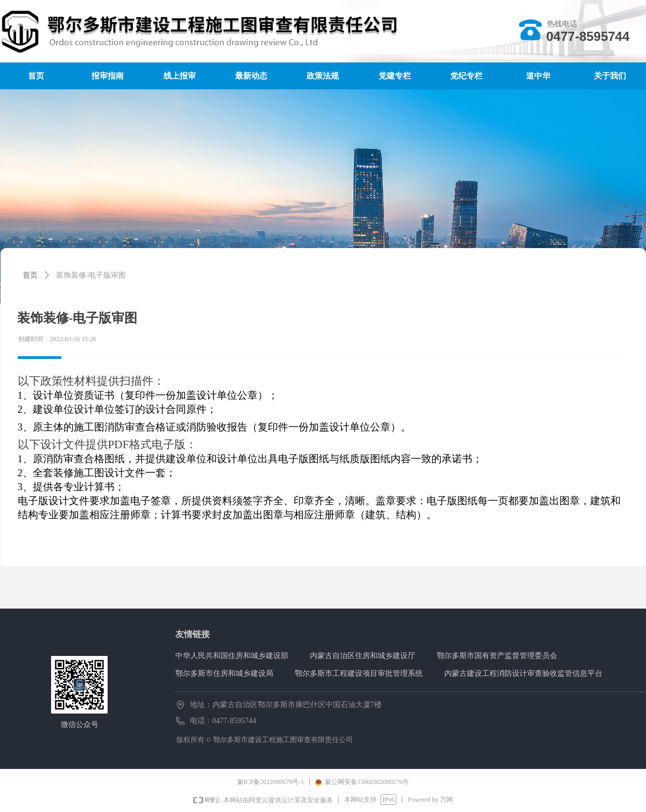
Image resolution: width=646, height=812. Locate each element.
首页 (30, 275)
